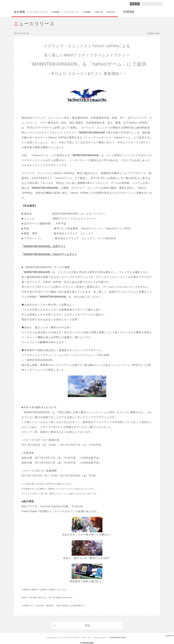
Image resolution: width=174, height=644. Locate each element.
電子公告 (111, 12)
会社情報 (19, 12)
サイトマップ (87, 638)
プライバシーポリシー (72, 638)
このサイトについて (55, 638)
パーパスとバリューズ (38, 12)
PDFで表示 (154, 34)
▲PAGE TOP (170, 636)
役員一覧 (99, 12)
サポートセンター (101, 638)
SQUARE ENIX (28, 4)
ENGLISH (135, 4)
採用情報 (129, 12)
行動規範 (56, 12)
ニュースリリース (71, 12)
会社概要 (87, 12)
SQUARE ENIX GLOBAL (118, 638)
